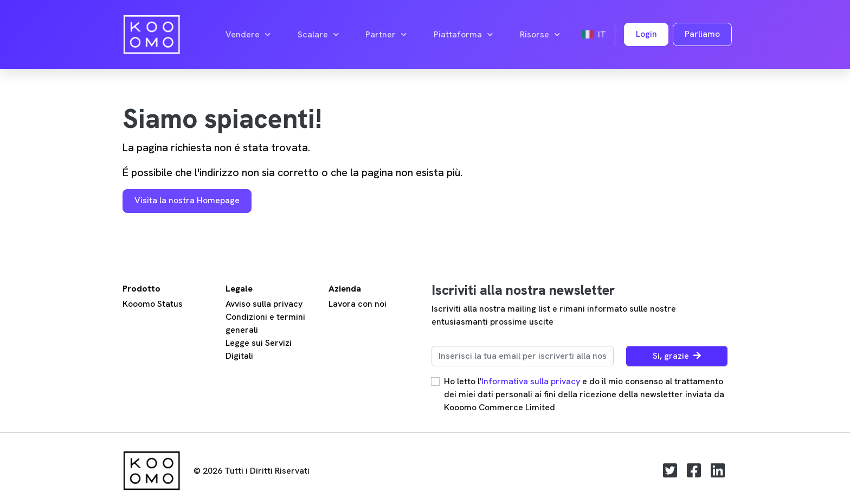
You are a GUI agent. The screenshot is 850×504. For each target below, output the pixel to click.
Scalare (318, 35)
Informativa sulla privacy (531, 381)
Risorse (540, 35)
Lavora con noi (358, 304)
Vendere (248, 35)
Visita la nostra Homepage (187, 200)
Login (646, 34)
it (594, 34)
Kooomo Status (153, 304)
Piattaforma (463, 35)
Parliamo (702, 34)
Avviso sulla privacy (264, 304)
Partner (386, 35)
